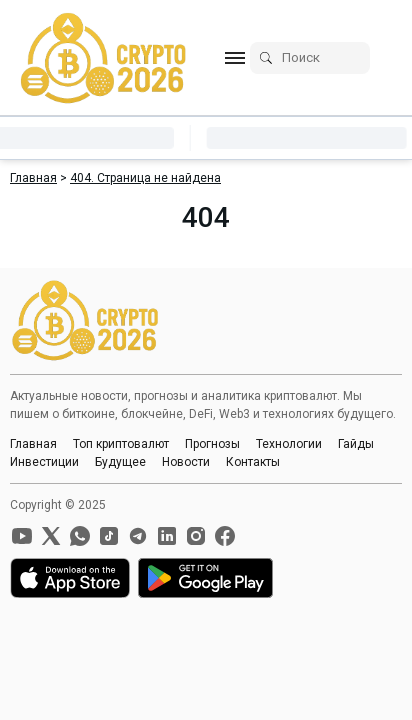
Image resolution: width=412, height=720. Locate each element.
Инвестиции (44, 462)
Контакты (253, 462)
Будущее (120, 462)
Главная (33, 444)
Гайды (356, 444)
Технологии (289, 444)
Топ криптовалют (121, 444)
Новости (186, 462)
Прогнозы (212, 444)
